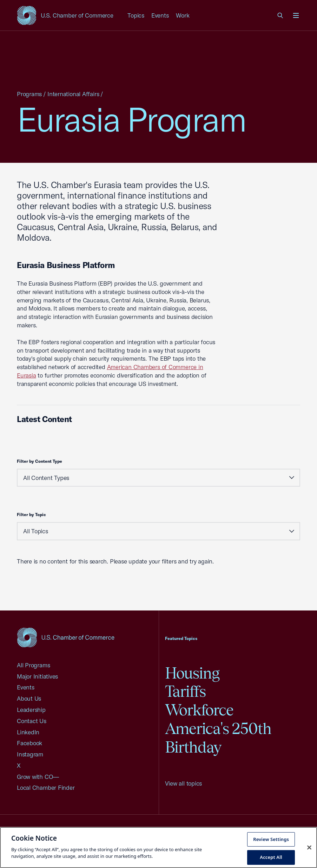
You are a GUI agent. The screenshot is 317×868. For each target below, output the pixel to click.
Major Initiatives (37, 676)
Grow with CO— (38, 777)
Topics (136, 15)
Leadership (31, 710)
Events (160, 15)
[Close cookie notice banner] (309, 847)
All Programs (33, 665)
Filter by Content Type (39, 461)
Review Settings (271, 839)
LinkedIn (28, 732)
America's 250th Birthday (218, 738)
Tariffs (186, 691)
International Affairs (73, 94)
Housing (192, 673)
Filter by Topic (31, 515)
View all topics (184, 783)
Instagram (30, 754)
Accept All (271, 857)
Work (183, 15)
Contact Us (32, 721)
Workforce (199, 710)
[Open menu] (296, 15)
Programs (29, 94)
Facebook (29, 743)
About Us (29, 698)
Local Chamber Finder (46, 787)
